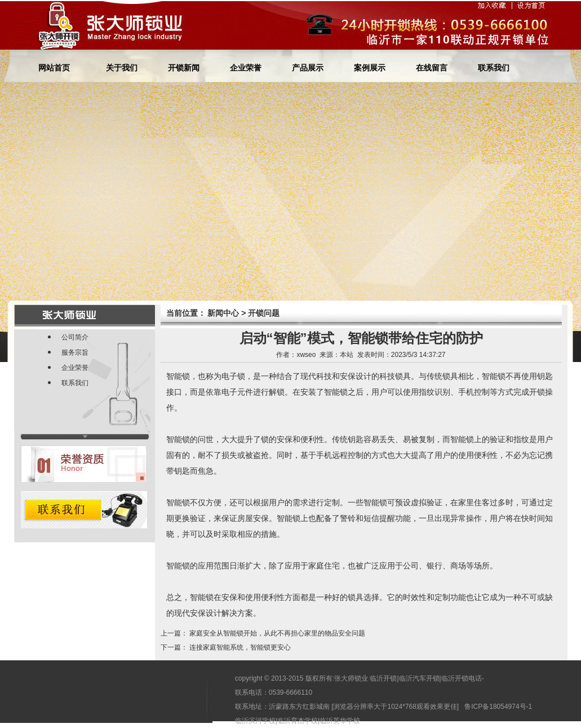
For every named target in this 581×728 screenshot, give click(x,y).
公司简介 (75, 337)
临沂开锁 (383, 678)
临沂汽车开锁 (419, 678)
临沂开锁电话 (462, 678)
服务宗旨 (75, 352)
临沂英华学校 (340, 721)
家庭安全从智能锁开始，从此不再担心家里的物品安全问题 (277, 633)
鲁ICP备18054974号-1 (498, 707)
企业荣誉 (246, 68)
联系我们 (494, 68)
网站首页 (54, 68)
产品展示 (308, 68)
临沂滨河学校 (255, 721)
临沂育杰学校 (298, 721)
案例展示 (370, 68)
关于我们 (122, 68)
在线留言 (432, 68)
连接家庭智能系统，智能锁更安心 (240, 647)
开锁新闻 (184, 68)
